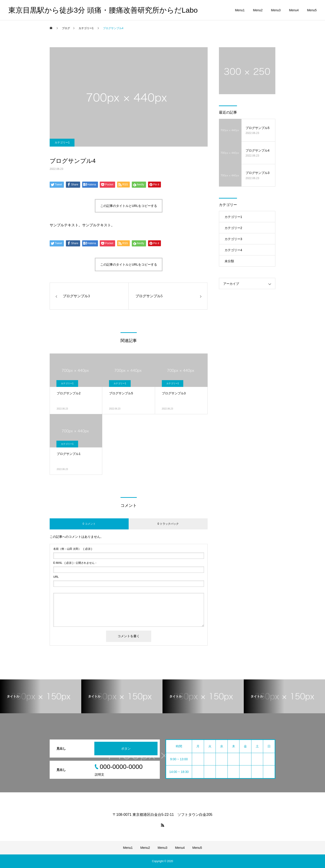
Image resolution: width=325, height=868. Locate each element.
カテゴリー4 (233, 250)
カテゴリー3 (233, 239)
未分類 (229, 261)
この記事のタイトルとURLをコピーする (129, 206)
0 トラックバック (168, 524)
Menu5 (312, 10)
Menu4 (294, 10)
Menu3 (276, 10)
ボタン (126, 749)
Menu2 (258, 10)
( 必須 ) (73, 549)
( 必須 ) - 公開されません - (75, 563)
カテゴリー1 (62, 143)
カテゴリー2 (233, 228)
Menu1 (240, 10)
